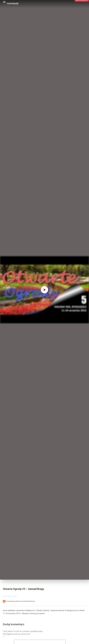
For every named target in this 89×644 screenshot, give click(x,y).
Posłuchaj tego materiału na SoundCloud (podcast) (19, 601)
